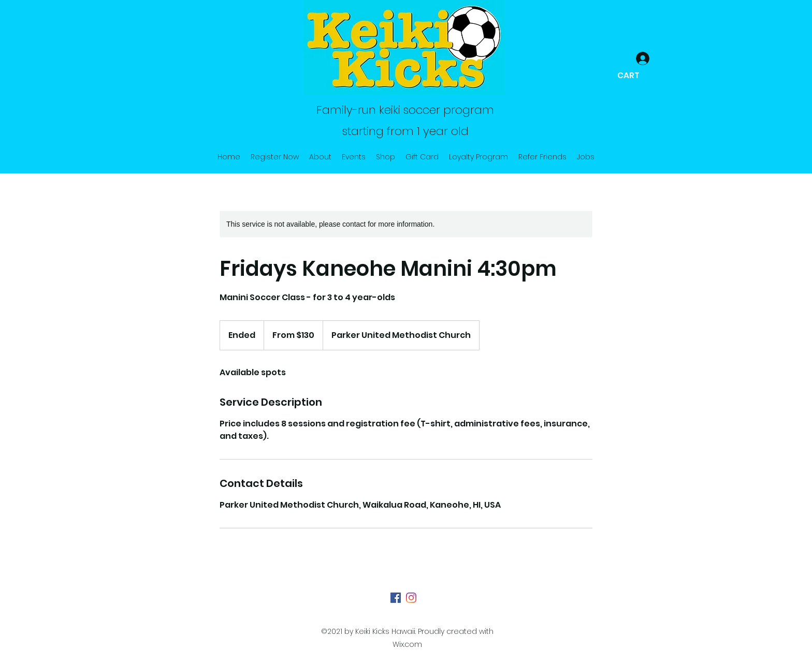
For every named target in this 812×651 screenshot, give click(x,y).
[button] (639, 76)
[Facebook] (396, 598)
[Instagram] (411, 598)
